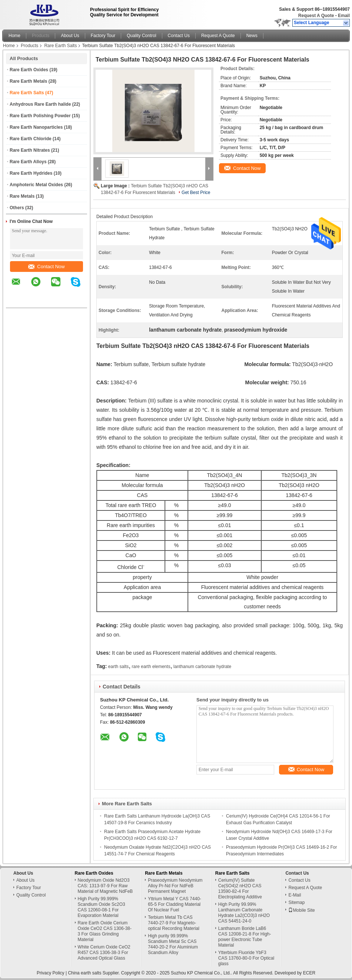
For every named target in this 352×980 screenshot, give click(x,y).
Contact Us (179, 36)
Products (41, 36)
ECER (309, 973)
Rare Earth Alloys (28, 162)
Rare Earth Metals (28, 81)
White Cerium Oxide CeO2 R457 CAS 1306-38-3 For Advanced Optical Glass (104, 953)
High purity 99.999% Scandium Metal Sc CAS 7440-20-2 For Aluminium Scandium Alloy (173, 944)
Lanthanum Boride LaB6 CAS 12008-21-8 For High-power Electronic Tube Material (245, 937)
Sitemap (296, 902)
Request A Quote (316, 16)
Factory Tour (103, 36)
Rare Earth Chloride (31, 139)
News (252, 36)
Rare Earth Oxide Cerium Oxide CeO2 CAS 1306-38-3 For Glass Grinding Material (105, 931)
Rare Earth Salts (60, 46)
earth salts (118, 667)
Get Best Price (196, 193)
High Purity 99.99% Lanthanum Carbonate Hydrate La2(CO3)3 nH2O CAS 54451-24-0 (244, 913)
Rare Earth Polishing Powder (40, 116)
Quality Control (141, 36)
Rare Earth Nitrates (30, 150)
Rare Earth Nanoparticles (36, 127)
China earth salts (84, 973)
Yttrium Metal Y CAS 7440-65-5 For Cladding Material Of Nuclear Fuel (175, 904)
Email (344, 16)
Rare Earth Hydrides (31, 173)
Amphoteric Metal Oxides (36, 185)
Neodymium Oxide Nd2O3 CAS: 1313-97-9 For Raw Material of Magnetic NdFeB (105, 886)
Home (14, 36)
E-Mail (295, 895)
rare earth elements (151, 667)
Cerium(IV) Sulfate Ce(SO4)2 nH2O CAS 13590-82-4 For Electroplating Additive (240, 889)
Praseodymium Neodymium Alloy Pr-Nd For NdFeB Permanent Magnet (175, 886)
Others (17, 208)
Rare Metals (22, 196)
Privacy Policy (51, 973)
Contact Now (46, 267)
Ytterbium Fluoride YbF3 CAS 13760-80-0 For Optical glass (246, 958)
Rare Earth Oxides (29, 70)
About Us (70, 36)
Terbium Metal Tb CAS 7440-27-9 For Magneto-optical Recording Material (174, 923)
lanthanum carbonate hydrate (202, 667)
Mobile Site (301, 910)
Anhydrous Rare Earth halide (40, 104)
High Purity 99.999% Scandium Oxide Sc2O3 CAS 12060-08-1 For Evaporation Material (102, 907)
